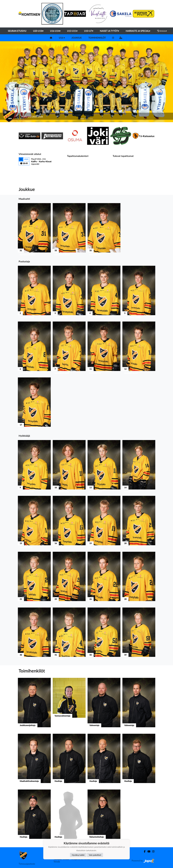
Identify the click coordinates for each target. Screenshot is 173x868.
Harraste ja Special (138, 31)
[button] (13, 82)
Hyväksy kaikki (78, 855)
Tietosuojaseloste (27, 864)
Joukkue (77, 38)
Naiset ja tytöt (109, 31)
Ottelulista (25, 170)
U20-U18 (38, 31)
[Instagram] (113, 38)
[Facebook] (144, 851)
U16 (62, 38)
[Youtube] (148, 851)
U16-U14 (55, 31)
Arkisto (162, 31)
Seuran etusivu (17, 31)
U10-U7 (89, 31)
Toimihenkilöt (97, 38)
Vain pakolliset (95, 855)
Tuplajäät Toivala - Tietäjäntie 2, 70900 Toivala (72, 860)
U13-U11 (72, 31)
